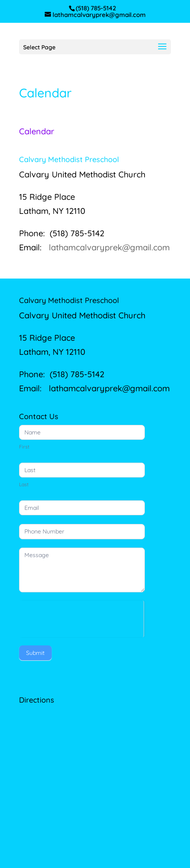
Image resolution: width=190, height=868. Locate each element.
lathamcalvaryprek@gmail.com (109, 247)
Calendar (37, 131)
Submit (35, 653)
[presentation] (81, 617)
